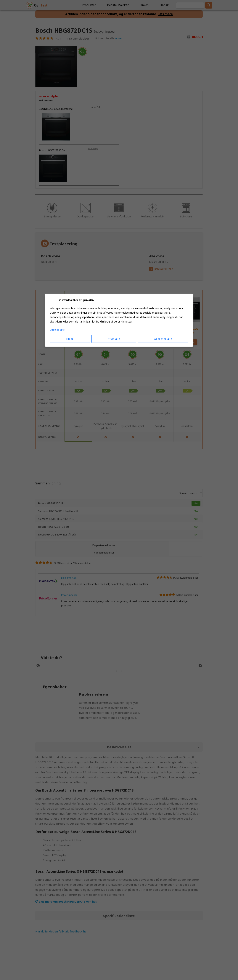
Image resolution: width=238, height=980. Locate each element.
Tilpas (70, 339)
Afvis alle (114, 339)
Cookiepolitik (57, 330)
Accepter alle (163, 339)
